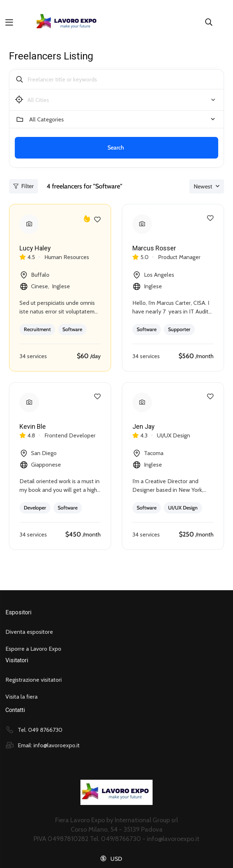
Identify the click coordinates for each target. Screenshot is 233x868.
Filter (23, 186)
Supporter (179, 329)
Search (116, 148)
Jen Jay (144, 426)
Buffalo (34, 275)
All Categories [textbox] (47, 119)
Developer (35, 508)
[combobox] (122, 119)
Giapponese (46, 465)
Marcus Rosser (154, 248)
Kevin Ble (33, 426)
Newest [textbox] (203, 186)
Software (72, 329)
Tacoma (148, 453)
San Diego (38, 453)
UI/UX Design (183, 508)
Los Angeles (153, 275)
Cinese (39, 286)
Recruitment (37, 329)
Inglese (61, 286)
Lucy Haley (35, 248)
